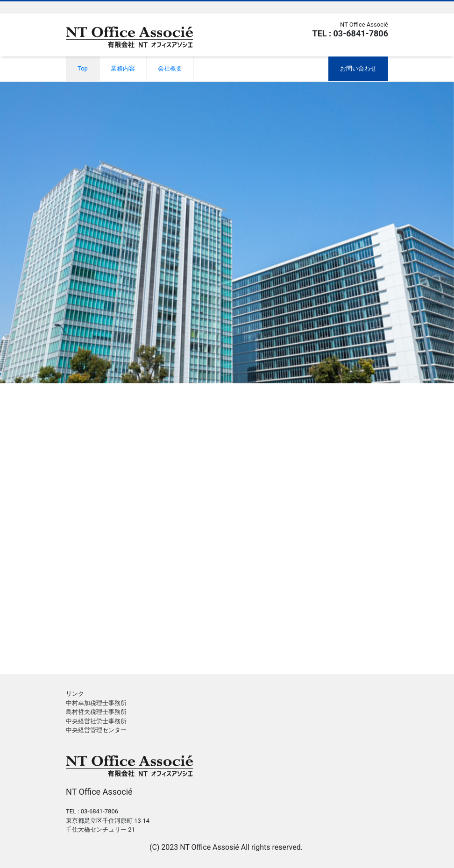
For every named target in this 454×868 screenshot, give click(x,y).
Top (83, 68)
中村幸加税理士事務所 (96, 703)
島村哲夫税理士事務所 (96, 712)
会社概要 (170, 68)
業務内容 (123, 68)
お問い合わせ (358, 68)
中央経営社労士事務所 (96, 721)
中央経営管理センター (96, 730)
